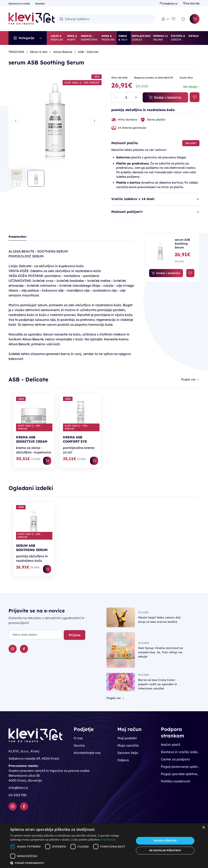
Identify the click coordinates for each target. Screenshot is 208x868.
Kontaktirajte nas (87, 753)
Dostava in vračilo (19, 4)
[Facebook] (24, 649)
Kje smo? (191, 143)
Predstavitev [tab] (17, 237)
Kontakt (40, 4)
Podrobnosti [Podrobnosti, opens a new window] (108, 840)
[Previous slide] (16, 121)
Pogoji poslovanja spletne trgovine (180, 767)
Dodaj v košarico (165, 97)
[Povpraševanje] (183, 19)
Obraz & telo (39, 52)
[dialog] (104, 846)
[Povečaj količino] (136, 97)
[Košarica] (195, 19)
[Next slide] (94, 121)
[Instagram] (13, 649)
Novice (79, 745)
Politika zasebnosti (175, 781)
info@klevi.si (169, 4)
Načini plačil (171, 745)
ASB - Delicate (88, 52)
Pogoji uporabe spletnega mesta (180, 774)
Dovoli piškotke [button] (165, 841)
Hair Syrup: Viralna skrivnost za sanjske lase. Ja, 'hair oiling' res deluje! (160, 652)
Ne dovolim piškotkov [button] (165, 850)
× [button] (203, 828)
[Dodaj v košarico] (47, 461)
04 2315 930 (191, 4)
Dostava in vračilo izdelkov (180, 752)
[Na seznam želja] (195, 97)
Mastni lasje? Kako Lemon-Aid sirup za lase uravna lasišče (159, 620)
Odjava (123, 760)
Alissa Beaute (63, 52)
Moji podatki (127, 738)
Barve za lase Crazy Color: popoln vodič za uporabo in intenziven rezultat (158, 684)
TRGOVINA (16, 52)
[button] (165, 19)
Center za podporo (175, 759)
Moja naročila (128, 745)
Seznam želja (128, 753)
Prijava (75, 635)
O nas (78, 738)
